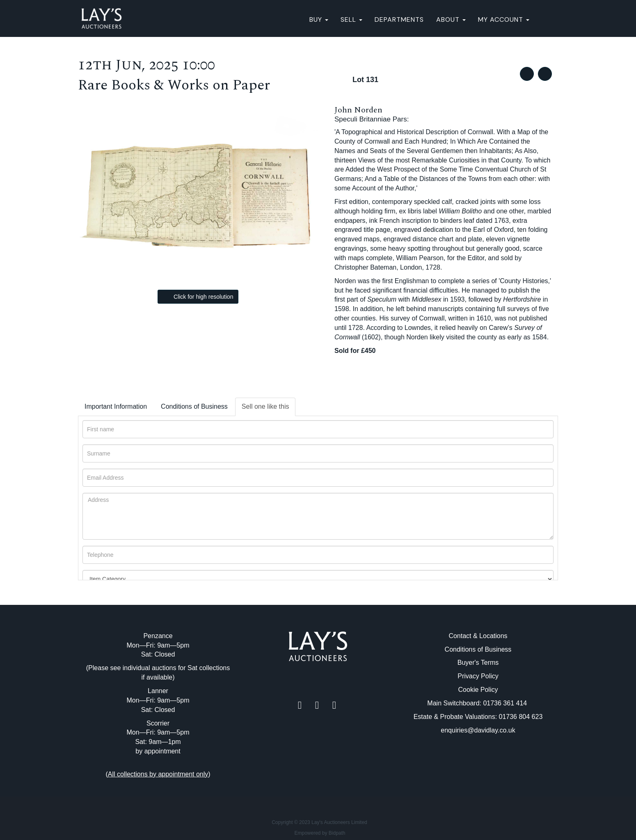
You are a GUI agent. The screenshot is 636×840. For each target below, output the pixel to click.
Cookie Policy (478, 690)
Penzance (158, 636)
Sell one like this (265, 406)
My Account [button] (504, 19)
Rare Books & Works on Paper (174, 85)
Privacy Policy (478, 676)
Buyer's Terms (478, 663)
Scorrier (158, 723)
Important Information (116, 406)
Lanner (158, 691)
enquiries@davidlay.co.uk (478, 730)
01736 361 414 (506, 703)
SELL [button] (351, 19)
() (158, 774)
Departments (399, 19)
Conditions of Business (194, 406)
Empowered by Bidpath (320, 833)
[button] (547, 20)
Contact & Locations (478, 636)
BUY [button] (319, 19)
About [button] (451, 19)
